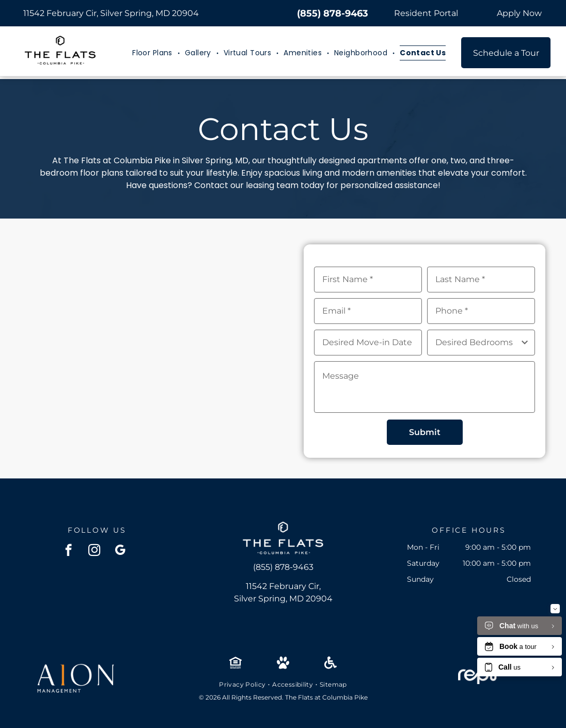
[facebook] (68, 551)
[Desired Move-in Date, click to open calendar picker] (368, 343)
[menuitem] (153, 53)
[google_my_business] (120, 551)
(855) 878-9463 (333, 13)
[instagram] (94, 551)
